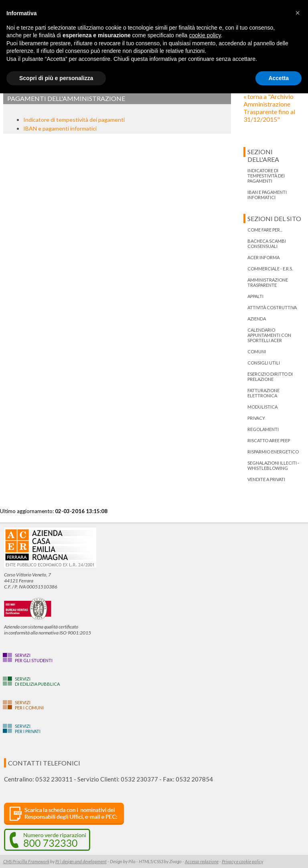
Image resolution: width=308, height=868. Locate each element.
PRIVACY (256, 418)
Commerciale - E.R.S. (270, 269)
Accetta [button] (279, 78)
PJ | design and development (81, 861)
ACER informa (263, 257)
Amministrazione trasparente (268, 282)
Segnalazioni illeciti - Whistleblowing (273, 465)
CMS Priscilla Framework (26, 861)
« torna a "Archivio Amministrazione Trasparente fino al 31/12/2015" (269, 108)
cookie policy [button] (205, 35)
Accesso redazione (202, 861)
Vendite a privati (266, 479)
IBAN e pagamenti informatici (60, 128)
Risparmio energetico (273, 452)
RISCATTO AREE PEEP (269, 440)
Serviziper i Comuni (29, 705)
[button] (298, 13)
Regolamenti (263, 429)
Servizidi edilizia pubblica (37, 681)
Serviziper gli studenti (34, 658)
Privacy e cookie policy (242, 861)
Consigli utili (264, 363)
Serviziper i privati (28, 729)
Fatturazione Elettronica (263, 393)
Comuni (257, 351)
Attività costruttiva (272, 307)
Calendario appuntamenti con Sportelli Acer (269, 335)
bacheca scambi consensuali (267, 244)
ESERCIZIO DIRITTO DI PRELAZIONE (270, 377)
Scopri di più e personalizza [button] (56, 78)
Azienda (257, 319)
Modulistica (262, 407)
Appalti (255, 296)
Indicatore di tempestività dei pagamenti (74, 120)
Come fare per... (265, 230)
